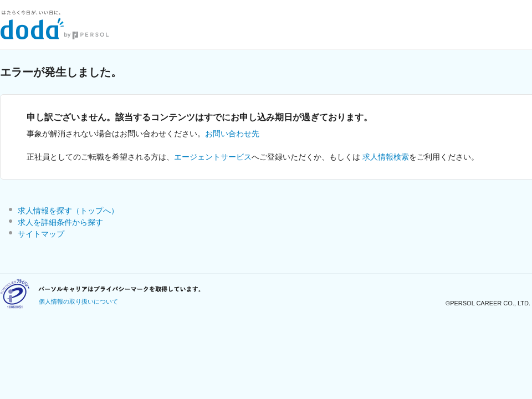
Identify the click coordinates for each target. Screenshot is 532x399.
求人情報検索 (386, 157)
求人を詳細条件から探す (60, 222)
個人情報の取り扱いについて (78, 301)
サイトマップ (41, 234)
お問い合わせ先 (232, 134)
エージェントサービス (213, 157)
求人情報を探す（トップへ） (68, 211)
